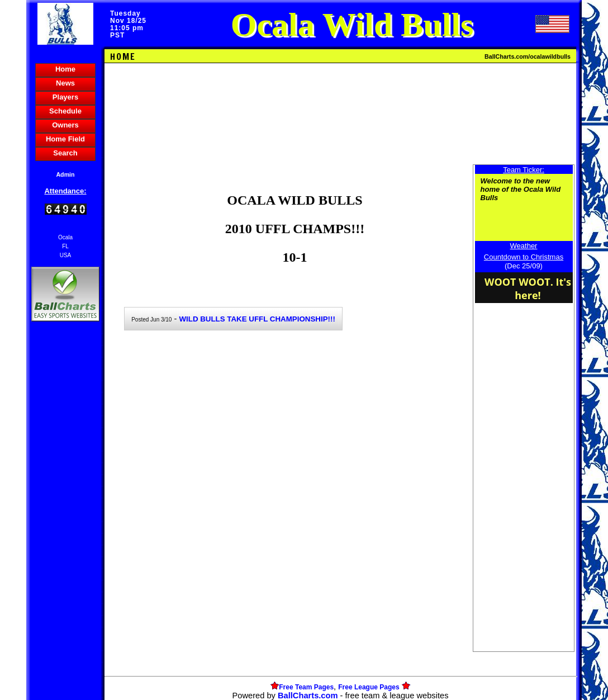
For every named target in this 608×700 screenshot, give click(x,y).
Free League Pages (369, 687)
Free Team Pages (306, 687)
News (65, 83)
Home (65, 69)
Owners (65, 125)
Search (65, 153)
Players (65, 97)
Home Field (65, 139)
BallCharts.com (308, 696)
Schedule (65, 111)
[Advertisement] (65, 517)
